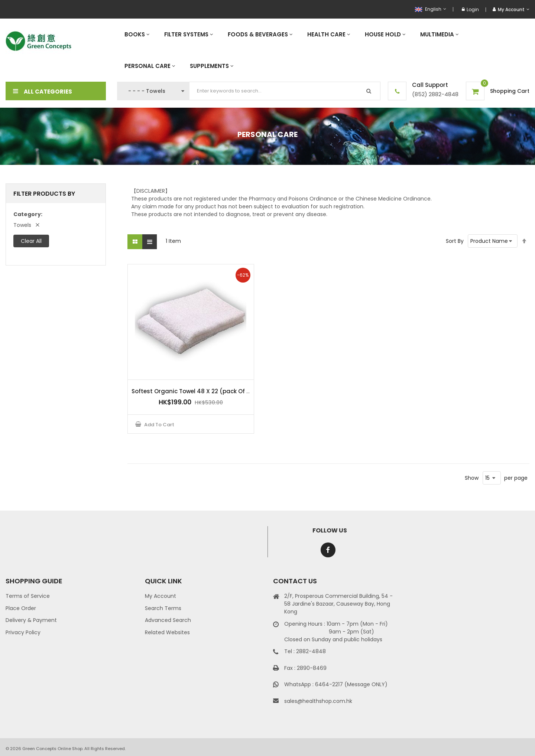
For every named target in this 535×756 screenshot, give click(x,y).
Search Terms (163, 608)
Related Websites (167, 632)
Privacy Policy (23, 632)
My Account (160, 596)
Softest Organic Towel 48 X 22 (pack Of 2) (192, 391)
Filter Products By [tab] (44, 194)
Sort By (455, 241)
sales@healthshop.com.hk (318, 701)
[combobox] (285, 91)
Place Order (21, 608)
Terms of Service (28, 596)
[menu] (323, 50)
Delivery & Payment (31, 620)
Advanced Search (168, 620)
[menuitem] (137, 34)
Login (470, 9)
